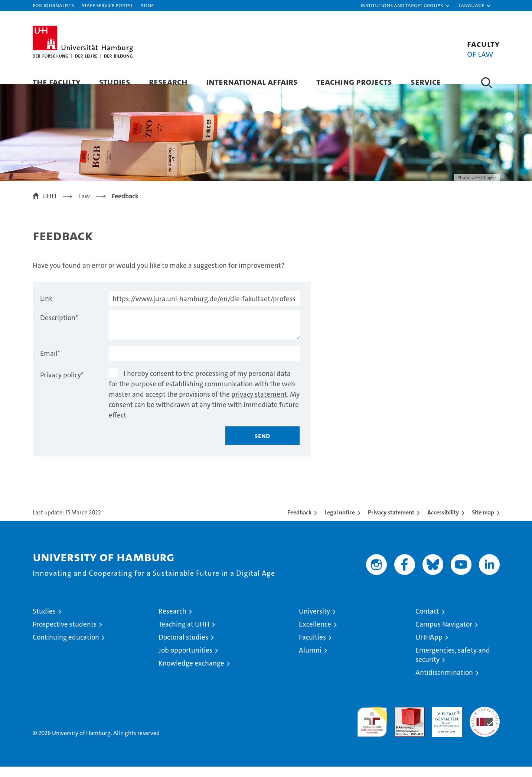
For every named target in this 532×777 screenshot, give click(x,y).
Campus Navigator (444, 635)
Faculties (312, 648)
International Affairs (252, 82)
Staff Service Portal (107, 5)
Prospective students (65, 635)
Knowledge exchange (191, 674)
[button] (405, 6)
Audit (402, 721)
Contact (427, 622)
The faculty (57, 82)
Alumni (310, 661)
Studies (115, 82)
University (314, 622)
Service (426, 82)
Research (168, 82)
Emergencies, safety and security (453, 665)
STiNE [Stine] (147, 5)
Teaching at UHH (184, 635)
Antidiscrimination (444, 683)
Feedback (299, 523)
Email (50, 364)
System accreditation (485, 725)
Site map (483, 523)
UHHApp (429, 648)
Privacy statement (391, 523)
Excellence (315, 635)
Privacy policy (62, 385)
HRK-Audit (445, 721)
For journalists (53, 5)
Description (59, 328)
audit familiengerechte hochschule (372, 729)
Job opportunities (185, 661)
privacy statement (259, 405)
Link (46, 309)
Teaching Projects (354, 82)
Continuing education (66, 648)
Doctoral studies (183, 648)
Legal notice (340, 523)
